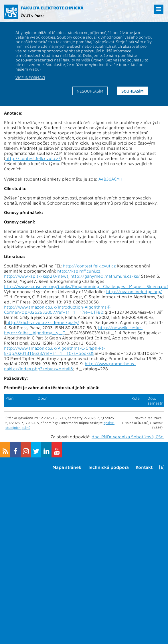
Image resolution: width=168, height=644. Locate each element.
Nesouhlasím (90, 91)
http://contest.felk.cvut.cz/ (33, 158)
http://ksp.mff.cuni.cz (79, 271)
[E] (162, 467)
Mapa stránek (67, 467)
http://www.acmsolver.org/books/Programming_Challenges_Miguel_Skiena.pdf (86, 286)
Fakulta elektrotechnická (52, 8)
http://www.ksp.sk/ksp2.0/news (36, 276)
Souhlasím (133, 91)
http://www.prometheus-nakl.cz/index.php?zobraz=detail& (70, 366)
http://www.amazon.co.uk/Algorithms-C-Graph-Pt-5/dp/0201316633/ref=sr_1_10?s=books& (55, 351)
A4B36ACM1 (110, 179)
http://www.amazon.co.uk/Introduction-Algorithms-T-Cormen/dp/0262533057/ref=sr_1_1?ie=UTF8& (57, 309)
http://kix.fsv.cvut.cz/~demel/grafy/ (43, 322)
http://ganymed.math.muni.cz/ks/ (105, 276)
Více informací (30, 77)
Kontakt (144, 467)
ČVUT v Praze (33, 15)
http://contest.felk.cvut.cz (89, 266)
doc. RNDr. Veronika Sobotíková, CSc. (128, 437)
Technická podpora (108, 467)
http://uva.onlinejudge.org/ (134, 291)
